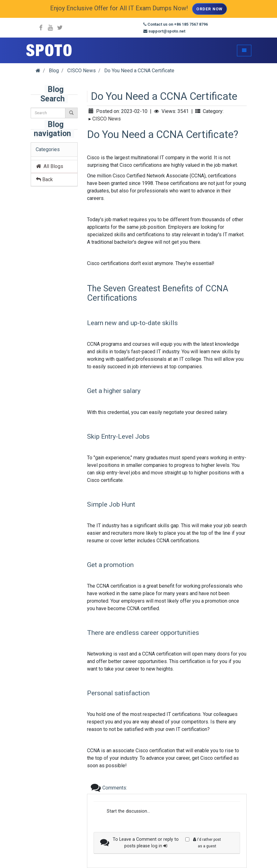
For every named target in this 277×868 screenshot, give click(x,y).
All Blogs (50, 166)
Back (44, 179)
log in (159, 846)
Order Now (210, 9)
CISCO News (107, 119)
